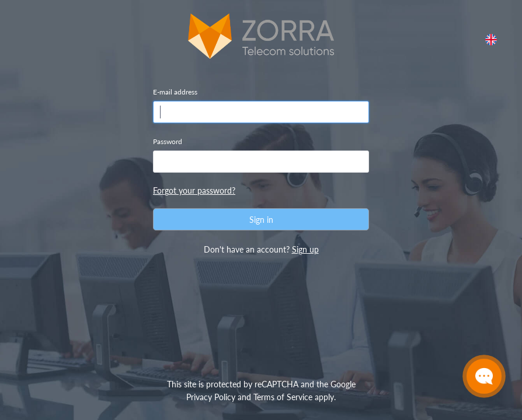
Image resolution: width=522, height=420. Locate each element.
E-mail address (175, 92)
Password (168, 141)
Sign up (305, 249)
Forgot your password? (194, 190)
